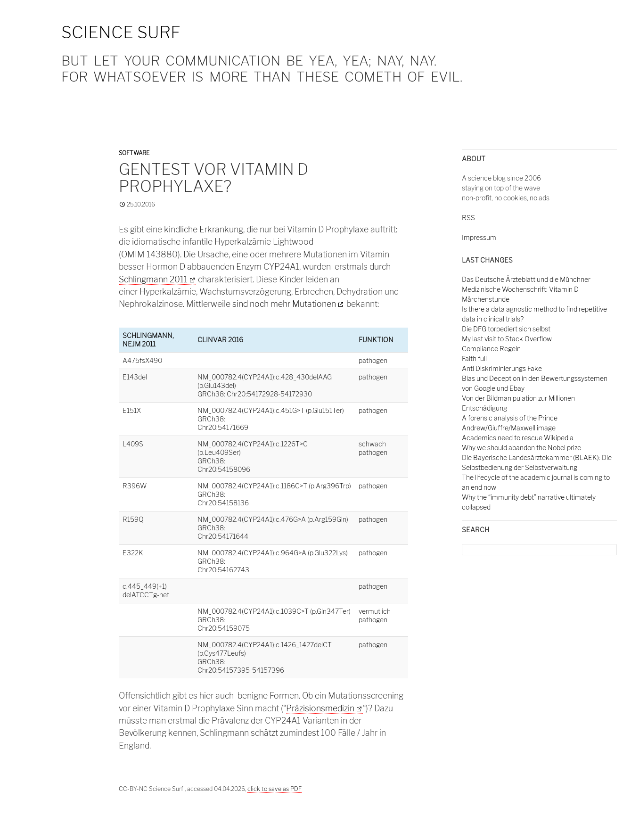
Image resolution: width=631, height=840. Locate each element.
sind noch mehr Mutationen (284, 304)
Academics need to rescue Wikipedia (518, 438)
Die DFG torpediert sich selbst (506, 329)
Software (134, 153)
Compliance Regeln (491, 349)
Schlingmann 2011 (153, 279)
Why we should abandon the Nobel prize (521, 448)
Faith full (474, 358)
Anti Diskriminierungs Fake (502, 368)
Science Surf (121, 32)
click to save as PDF (275, 789)
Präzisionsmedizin (320, 708)
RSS (468, 218)
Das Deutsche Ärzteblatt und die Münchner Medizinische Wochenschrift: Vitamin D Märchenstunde (526, 289)
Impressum (479, 237)
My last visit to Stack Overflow (507, 339)
